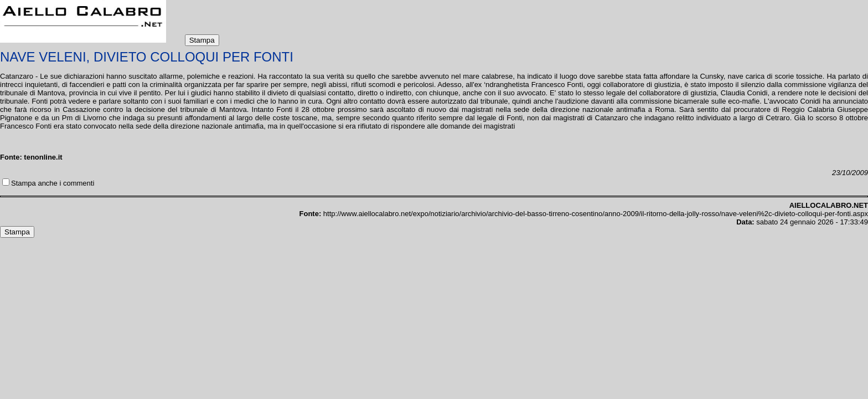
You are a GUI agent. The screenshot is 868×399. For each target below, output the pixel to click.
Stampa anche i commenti (53, 183)
